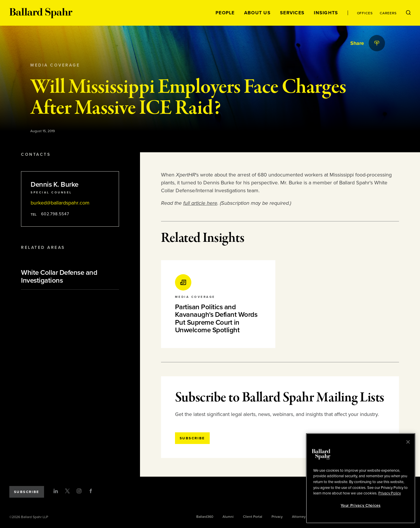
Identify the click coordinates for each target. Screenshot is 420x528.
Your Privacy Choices (360, 506)
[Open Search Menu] (408, 13)
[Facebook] (91, 491)
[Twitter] (67, 491)
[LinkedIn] (56, 491)
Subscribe (27, 492)
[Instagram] (79, 491)
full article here (200, 203)
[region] (361, 478)
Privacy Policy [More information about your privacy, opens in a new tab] (390, 493)
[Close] (408, 442)
